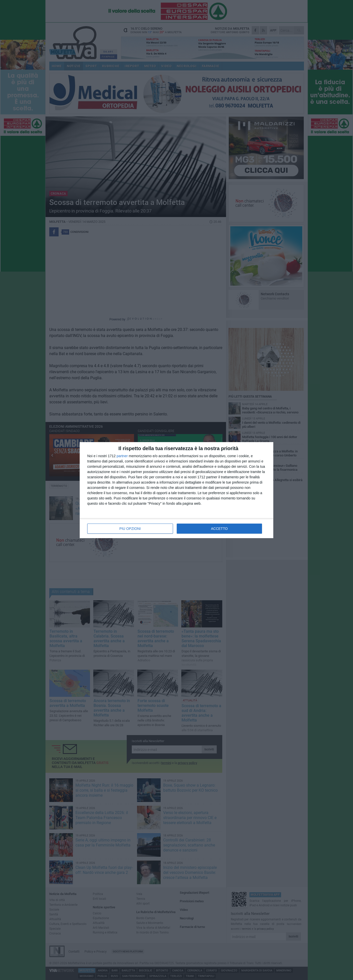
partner (122, 456)
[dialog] (176, 490)
